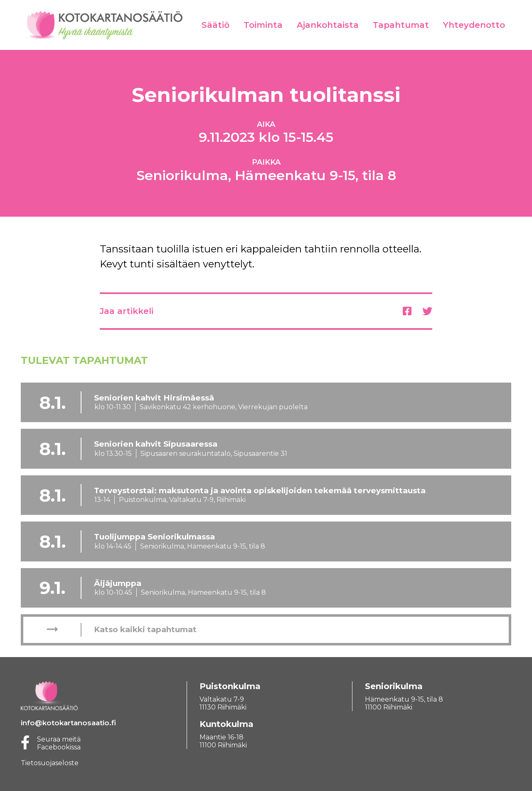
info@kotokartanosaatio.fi (68, 723)
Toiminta (263, 25)
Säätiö (216, 25)
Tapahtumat (401, 25)
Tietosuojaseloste (50, 763)
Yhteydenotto (474, 25)
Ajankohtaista (328, 25)
